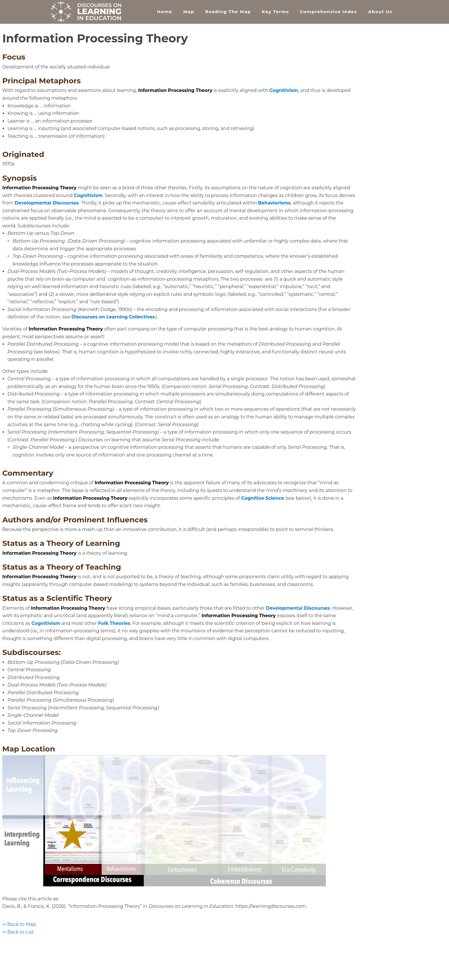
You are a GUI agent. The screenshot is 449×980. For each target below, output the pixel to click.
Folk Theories (114, 623)
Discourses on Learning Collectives (113, 317)
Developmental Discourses (47, 203)
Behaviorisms (274, 203)
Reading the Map (228, 12)
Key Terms (275, 12)
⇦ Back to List (18, 932)
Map (189, 12)
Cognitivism (283, 90)
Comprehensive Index (328, 12)
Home (165, 12)
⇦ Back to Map (19, 924)
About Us (380, 12)
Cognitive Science (263, 498)
